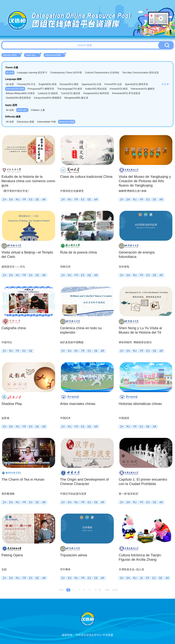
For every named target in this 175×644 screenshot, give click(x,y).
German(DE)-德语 (15, 89)
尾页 (107, 590)
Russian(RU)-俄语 (69, 84)
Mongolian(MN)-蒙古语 (76, 98)
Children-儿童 (38, 110)
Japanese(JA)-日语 (91, 84)
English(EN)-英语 (48, 84)
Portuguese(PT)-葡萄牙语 (41, 89)
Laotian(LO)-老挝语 (48, 93)
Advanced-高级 (55, 55)
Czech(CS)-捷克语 (71, 93)
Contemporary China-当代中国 (66, 73)
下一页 (98, 590)
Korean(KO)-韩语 (119, 89)
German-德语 (12, 55)
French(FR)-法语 (113, 84)
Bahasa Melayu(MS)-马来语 (20, 93)
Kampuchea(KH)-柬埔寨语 (48, 98)
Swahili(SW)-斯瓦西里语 (18, 98)
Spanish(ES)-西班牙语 (136, 84)
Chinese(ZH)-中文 (26, 84)
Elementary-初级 (26, 122)
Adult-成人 (33, 55)
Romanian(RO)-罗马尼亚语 (126, 93)
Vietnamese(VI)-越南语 (143, 89)
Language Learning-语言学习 (32, 73)
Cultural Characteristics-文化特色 (102, 73)
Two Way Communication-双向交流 (140, 73)
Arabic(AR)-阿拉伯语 (96, 89)
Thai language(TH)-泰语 (70, 89)
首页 (61, 590)
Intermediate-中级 (46, 122)
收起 (165, 84)
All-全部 (10, 73)
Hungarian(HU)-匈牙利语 (96, 93)
